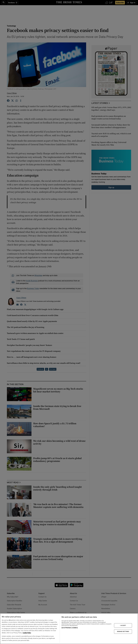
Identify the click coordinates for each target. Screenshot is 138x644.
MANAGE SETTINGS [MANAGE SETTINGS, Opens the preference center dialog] (123, 632)
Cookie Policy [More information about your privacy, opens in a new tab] (27, 633)
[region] (69, 629)
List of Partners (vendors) (70, 628)
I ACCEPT (123, 625)
